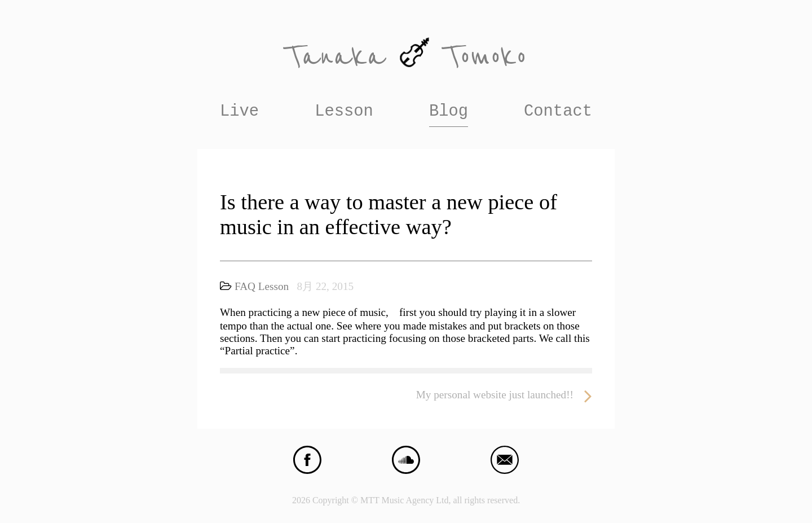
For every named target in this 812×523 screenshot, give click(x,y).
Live (239, 111)
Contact (558, 111)
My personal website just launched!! (504, 395)
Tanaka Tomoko (406, 57)
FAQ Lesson (262, 286)
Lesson (344, 111)
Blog (449, 111)
